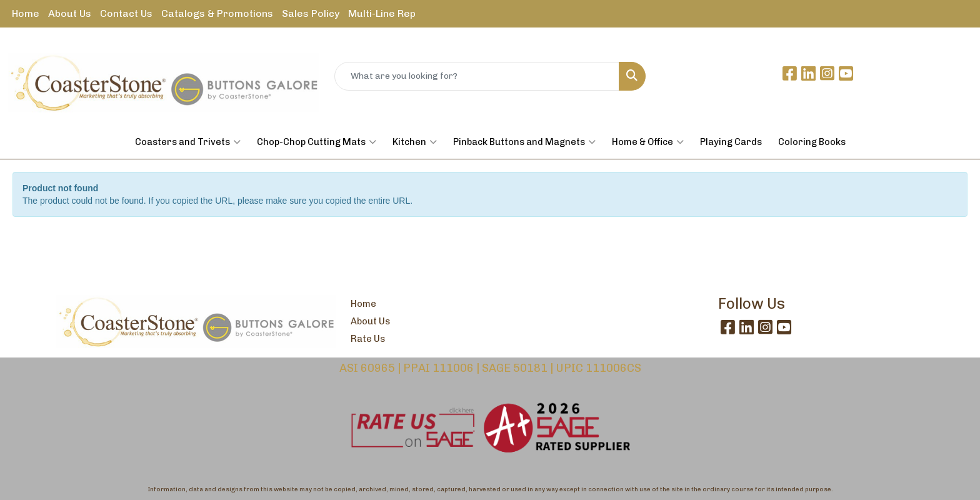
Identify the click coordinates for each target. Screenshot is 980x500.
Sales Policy (311, 13)
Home (26, 13)
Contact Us (126, 13)
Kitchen (415, 142)
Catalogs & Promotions (217, 13)
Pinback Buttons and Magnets (524, 142)
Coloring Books (812, 142)
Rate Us (368, 339)
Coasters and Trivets (188, 142)
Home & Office (648, 142)
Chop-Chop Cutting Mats (317, 142)
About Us (70, 13)
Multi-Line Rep (382, 13)
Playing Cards (731, 142)
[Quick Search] (477, 76)
